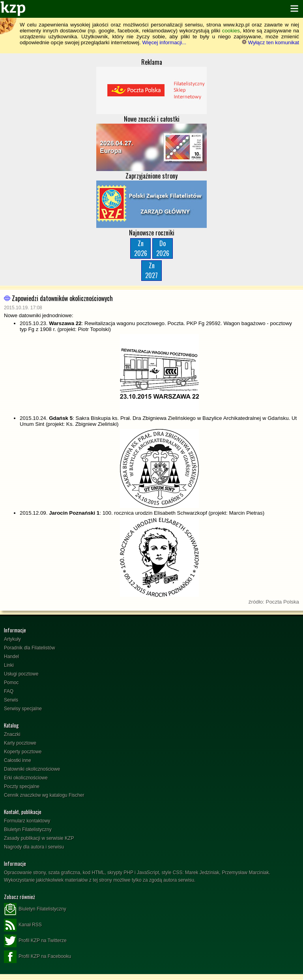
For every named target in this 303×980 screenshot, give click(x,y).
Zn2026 (141, 248)
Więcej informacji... (164, 42)
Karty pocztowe (20, 743)
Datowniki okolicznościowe (32, 769)
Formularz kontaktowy (27, 821)
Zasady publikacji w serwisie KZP (39, 838)
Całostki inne (18, 760)
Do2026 (163, 248)
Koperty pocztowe (23, 752)
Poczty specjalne (22, 786)
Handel (11, 656)
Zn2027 (151, 270)
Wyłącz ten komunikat (270, 42)
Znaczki (12, 734)
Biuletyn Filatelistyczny (28, 830)
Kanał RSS (23, 925)
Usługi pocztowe (21, 674)
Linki (9, 665)
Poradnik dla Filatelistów (29, 648)
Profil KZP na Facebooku (37, 957)
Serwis (11, 700)
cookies (231, 31)
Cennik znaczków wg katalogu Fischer (44, 795)
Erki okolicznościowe (26, 778)
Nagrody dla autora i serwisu (34, 847)
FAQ (9, 691)
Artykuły (12, 639)
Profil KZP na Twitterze (35, 941)
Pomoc (11, 683)
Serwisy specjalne (23, 709)
